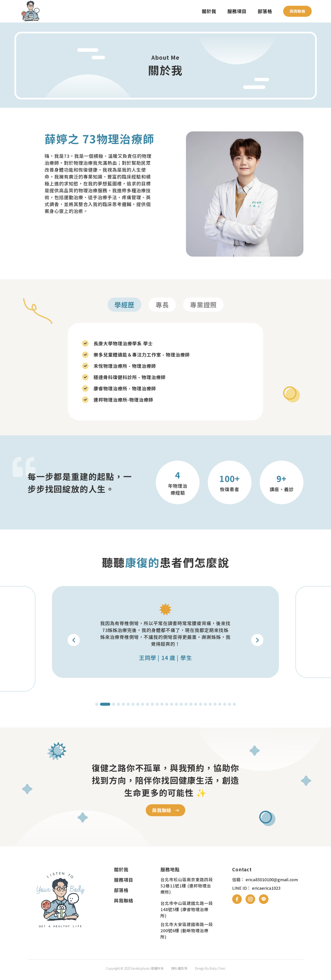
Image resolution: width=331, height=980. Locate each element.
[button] (257, 640)
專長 (162, 305)
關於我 (209, 11)
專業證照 (203, 305)
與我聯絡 (297, 11)
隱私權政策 (179, 968)
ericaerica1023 (266, 888)
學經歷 (124, 305)
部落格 (265, 11)
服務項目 (237, 11)
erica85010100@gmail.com (272, 879)
